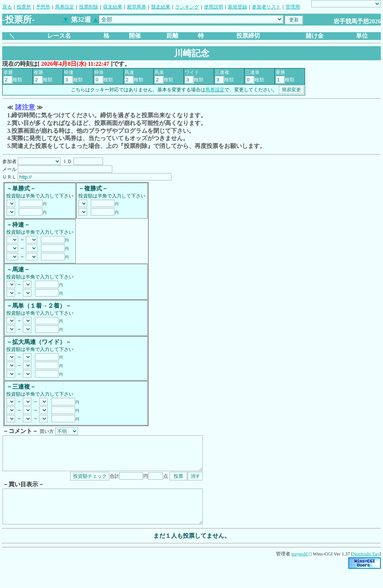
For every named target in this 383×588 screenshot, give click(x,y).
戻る (7, 7)
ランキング (187, 7)
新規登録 (237, 7)
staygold (300, 567)
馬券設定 (65, 7)
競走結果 (161, 7)
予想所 (43, 7)
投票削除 (89, 7)
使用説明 (213, 7)
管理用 (293, 7)
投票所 (24, 7)
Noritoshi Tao (366, 567)
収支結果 (113, 7)
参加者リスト (266, 7)
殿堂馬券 (137, 7)
